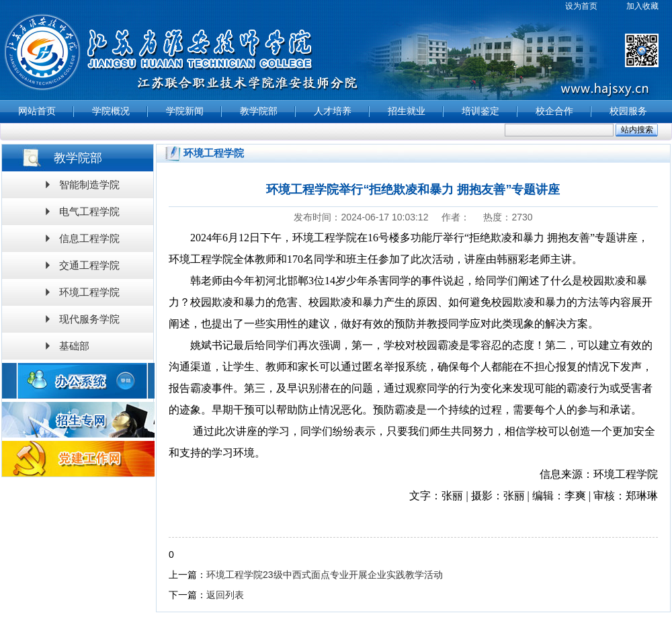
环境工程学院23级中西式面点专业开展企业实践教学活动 (325, 575)
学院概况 (111, 111)
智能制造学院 (89, 184)
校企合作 (554, 111)
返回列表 (225, 595)
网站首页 (37, 111)
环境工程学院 (89, 292)
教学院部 (259, 111)
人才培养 (333, 111)
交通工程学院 (89, 265)
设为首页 (581, 6)
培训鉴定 (480, 111)
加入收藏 (642, 6)
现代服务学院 (89, 319)
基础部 (74, 346)
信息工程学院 (89, 238)
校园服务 (628, 111)
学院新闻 (185, 111)
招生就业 (407, 111)
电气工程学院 (89, 211)
